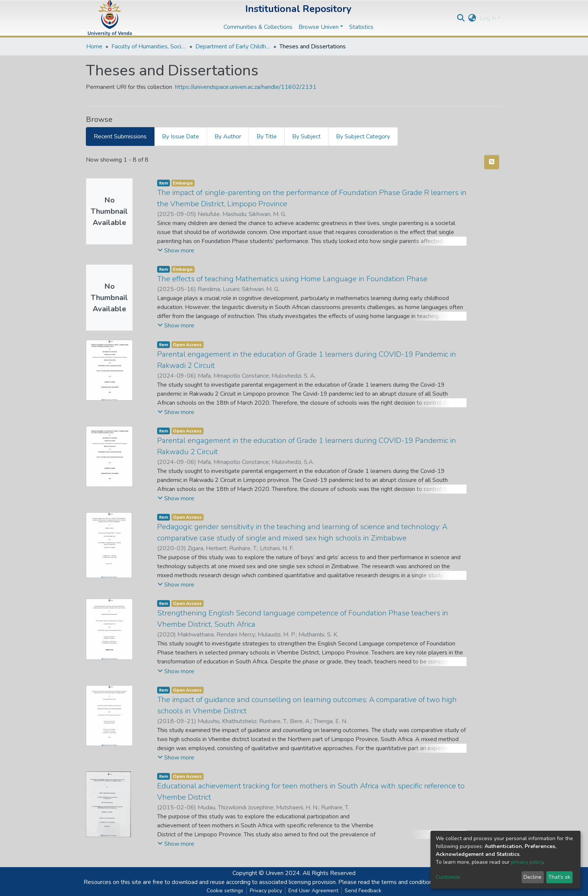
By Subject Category (363, 137)
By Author (228, 137)
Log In (488, 18)
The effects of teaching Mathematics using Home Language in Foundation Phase (292, 279)
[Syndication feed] (492, 162)
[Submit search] (461, 18)
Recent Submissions (120, 137)
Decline (532, 877)
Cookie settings (225, 891)
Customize (448, 877)
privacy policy (527, 862)
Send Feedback (363, 891)
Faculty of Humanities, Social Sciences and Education (149, 47)
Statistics (361, 27)
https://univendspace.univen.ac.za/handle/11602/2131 (246, 87)
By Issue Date (181, 137)
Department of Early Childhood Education (233, 47)
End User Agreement (313, 891)
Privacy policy (266, 891)
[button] (472, 18)
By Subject (306, 137)
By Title (267, 137)
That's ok (559, 877)
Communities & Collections (258, 27)
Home (94, 47)
